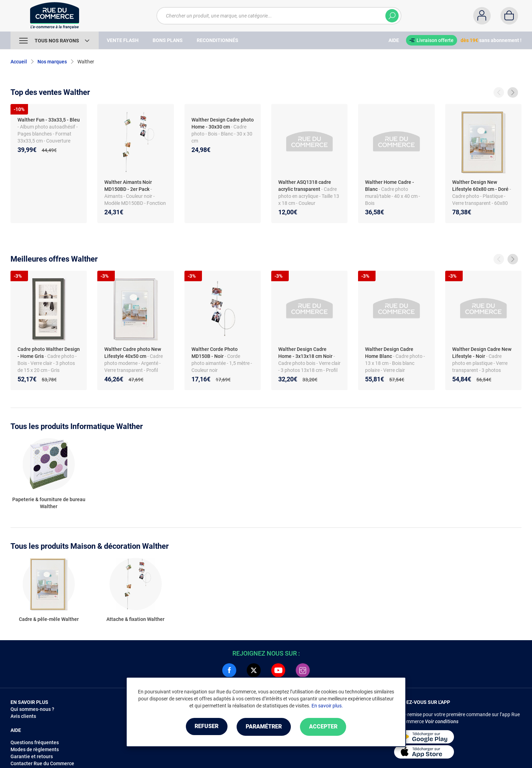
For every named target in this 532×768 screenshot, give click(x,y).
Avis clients (23, 716)
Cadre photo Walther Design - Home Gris (49, 353)
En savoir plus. (327, 706)
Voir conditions (442, 721)
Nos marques (52, 62)
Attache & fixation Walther (135, 619)
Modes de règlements (35, 749)
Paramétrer (264, 727)
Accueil (19, 62)
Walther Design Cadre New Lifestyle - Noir (482, 353)
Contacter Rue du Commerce (42, 763)
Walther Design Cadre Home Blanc (389, 353)
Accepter (325, 727)
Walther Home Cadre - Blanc (390, 186)
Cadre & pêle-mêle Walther (49, 619)
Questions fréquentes (35, 742)
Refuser (204, 727)
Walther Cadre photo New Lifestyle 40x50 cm (133, 353)
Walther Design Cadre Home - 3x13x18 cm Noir (305, 353)
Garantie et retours (32, 756)
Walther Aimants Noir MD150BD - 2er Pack (128, 186)
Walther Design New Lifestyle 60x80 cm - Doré (480, 186)
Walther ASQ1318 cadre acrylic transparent (305, 186)
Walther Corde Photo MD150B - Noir (215, 353)
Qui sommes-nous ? (32, 709)
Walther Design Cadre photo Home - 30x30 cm (223, 123)
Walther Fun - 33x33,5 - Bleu (49, 120)
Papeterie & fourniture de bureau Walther (49, 503)
